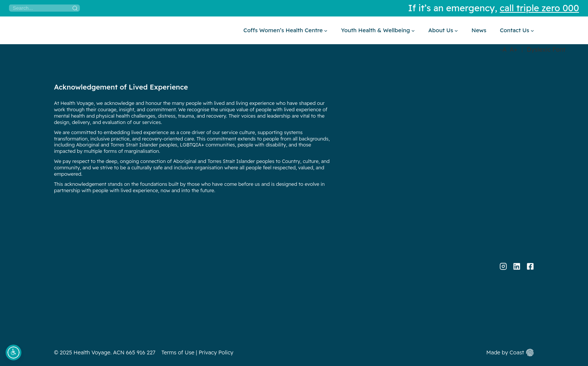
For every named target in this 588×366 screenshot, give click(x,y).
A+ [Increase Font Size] (514, 49)
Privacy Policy (216, 353)
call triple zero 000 (539, 8)
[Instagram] (503, 266)
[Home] (54, 30)
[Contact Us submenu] (517, 30)
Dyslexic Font (546, 49)
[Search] (44, 8)
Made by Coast (505, 353)
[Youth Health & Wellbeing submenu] (378, 30)
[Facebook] (530, 266)
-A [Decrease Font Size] (503, 49)
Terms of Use (178, 353)
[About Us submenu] (443, 30)
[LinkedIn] (517, 266)
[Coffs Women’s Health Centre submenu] (285, 30)
